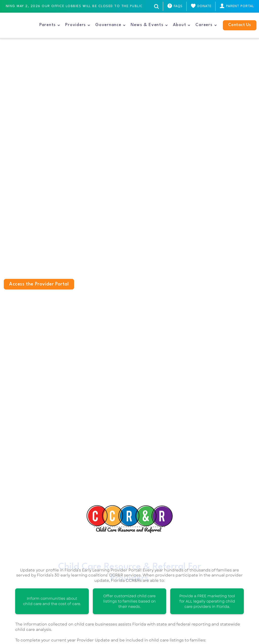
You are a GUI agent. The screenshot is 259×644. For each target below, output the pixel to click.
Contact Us (240, 25)
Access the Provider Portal (39, 284)
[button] (50, 25)
